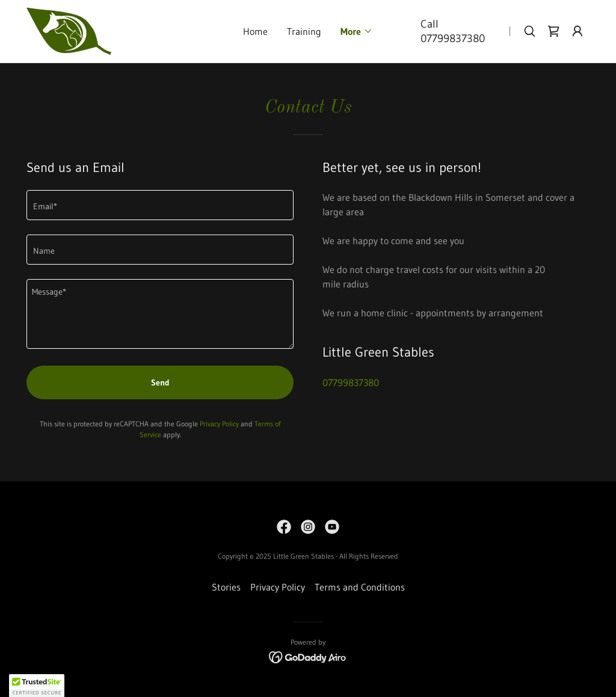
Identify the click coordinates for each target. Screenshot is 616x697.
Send (160, 382)
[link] (69, 30)
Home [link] (255, 31)
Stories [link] (226, 587)
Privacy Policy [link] (219, 424)
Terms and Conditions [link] (360, 587)
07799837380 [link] (453, 38)
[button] (357, 31)
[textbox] (160, 205)
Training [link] (304, 31)
